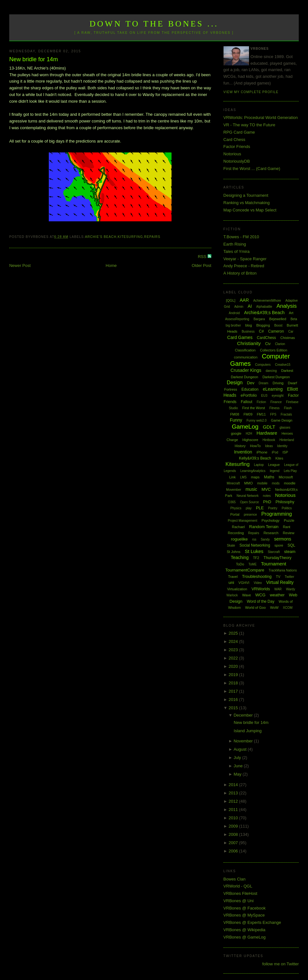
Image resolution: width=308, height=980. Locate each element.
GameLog (245, 427)
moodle (290, 483)
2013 (234, 793)
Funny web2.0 (257, 420)
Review (289, 533)
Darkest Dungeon (276, 377)
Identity (282, 446)
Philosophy (285, 502)
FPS (273, 414)
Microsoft (286, 477)
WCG (260, 595)
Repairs (152, 237)
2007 (234, 843)
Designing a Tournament (246, 195)
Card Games (240, 337)
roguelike (239, 539)
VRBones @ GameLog (245, 937)
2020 (234, 666)
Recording (236, 533)
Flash (288, 408)
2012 (234, 801)
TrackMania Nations (283, 570)
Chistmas (288, 338)
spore (279, 545)
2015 (234, 708)
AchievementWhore (267, 301)
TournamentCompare (245, 570)
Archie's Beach (101, 237)
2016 (234, 700)
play (249, 508)
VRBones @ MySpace (244, 915)
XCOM (288, 608)
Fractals (286, 414)
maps (255, 477)
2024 (234, 641)
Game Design (282, 420)
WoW (274, 608)
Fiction (261, 402)
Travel (233, 577)
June (239, 766)
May (238, 774)
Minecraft (233, 483)
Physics (236, 508)
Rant (286, 527)
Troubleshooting (257, 576)
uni (231, 582)
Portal (235, 514)
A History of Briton (240, 273)
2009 (234, 826)
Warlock (232, 595)
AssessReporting (237, 319)
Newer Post (20, 265)
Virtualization (237, 589)
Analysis (286, 306)
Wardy (291, 589)
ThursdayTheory (278, 558)
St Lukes (254, 551)
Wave (246, 595)
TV (278, 577)
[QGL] (231, 300)
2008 (234, 834)
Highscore (250, 440)
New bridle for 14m (34, 59)
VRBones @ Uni (239, 901)
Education (250, 389)
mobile (262, 483)
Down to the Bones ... (154, 24)
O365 (232, 502)
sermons (283, 539)
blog (249, 325)
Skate (231, 545)
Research (271, 533)
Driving (278, 383)
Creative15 (282, 365)
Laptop (259, 465)
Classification (245, 350)
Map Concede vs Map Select (250, 210)
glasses (285, 427)
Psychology (270, 520)
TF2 (256, 558)
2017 (234, 691)
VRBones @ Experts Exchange (252, 922)
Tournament (273, 564)
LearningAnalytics (253, 471)
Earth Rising (235, 244)
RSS (202, 257)
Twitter (289, 577)
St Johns (234, 552)
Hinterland (287, 440)
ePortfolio (249, 395)
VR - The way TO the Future (249, 125)
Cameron (276, 331)
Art (291, 313)
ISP (285, 452)
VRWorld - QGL (238, 886)
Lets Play (290, 471)
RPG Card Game (239, 132)
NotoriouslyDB (237, 161)
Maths (269, 477)
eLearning (273, 389)
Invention (243, 452)
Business (248, 332)
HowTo (255, 446)
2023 (234, 650)
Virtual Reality (280, 582)
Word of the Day (260, 601)
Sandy (265, 539)
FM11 (261, 414)
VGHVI (244, 583)
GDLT (269, 427)
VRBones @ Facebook (245, 908)
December (244, 715)
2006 (234, 851)
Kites (279, 458)
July (238, 758)
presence (250, 515)
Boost (278, 325)
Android (234, 313)
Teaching (240, 557)
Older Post (201, 265)
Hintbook (269, 440)
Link (232, 477)
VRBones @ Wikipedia (245, 930)
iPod (275, 452)
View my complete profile (251, 92)
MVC (266, 489)
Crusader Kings (246, 370)
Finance (276, 402)
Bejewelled (278, 319)
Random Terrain (264, 527)
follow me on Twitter (280, 964)
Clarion (280, 344)
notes (267, 496)
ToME (253, 564)
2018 (234, 683)
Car (291, 332)
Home (111, 265)
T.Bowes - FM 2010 (241, 237)
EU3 (264, 396)
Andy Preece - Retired (244, 266)
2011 (234, 810)
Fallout (246, 402)
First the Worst (254, 408)
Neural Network (248, 496)
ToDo (240, 564)
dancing (271, 371)
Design (235, 383)
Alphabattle (264, 307)
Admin (239, 307)
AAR (244, 300)
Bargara (259, 319)
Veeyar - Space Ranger (245, 259)
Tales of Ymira (237, 251)
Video (258, 583)
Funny (236, 420)
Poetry (273, 508)
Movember (234, 490)
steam (290, 552)
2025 (234, 633)
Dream (263, 383)
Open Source (249, 502)
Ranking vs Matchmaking (247, 203)
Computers (263, 365)
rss (254, 539)
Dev (251, 383)
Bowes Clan (235, 879)
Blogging (263, 325)
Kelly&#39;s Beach (255, 458)
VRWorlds (261, 589)
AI (250, 306)
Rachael (238, 527)
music (251, 489)
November (244, 741)
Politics (287, 508)
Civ (268, 344)
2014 (234, 785)
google (236, 433)
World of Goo (256, 608)
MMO (249, 483)
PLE (260, 508)
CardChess (267, 338)
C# (261, 331)
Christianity (249, 343)
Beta (294, 319)
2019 (234, 675)
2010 (234, 818)
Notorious (232, 154)
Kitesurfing (130, 237)
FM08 (235, 414)
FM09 (248, 414)
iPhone (262, 452)
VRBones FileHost (240, 893)
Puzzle (289, 520)
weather (277, 595)
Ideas (269, 446)
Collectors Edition (274, 350)
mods (275, 483)
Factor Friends (237, 147)
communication (246, 357)
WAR (278, 589)
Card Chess (235, 140)
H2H (249, 434)
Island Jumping (248, 731)
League (274, 465)
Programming (276, 514)
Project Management (242, 521)
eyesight (278, 396)
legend (275, 471)
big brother (233, 325)
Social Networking (255, 545)
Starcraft (274, 552)
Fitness (275, 408)
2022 (234, 658)
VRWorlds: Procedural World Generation (261, 118)
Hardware (267, 433)
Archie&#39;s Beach (264, 313)
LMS (243, 477)
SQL (291, 545)
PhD (267, 502)
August (241, 749)
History (240, 446)
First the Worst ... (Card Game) (252, 169)
